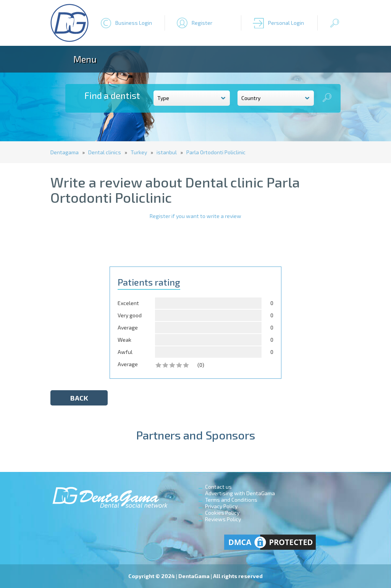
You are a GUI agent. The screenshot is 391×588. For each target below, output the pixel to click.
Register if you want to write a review (195, 216)
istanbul (167, 152)
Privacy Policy (221, 506)
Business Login (134, 23)
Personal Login (286, 23)
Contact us (218, 487)
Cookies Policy (222, 513)
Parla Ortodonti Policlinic (216, 152)
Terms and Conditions (231, 500)
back (79, 398)
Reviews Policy (223, 519)
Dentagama (65, 152)
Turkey (139, 152)
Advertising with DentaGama (240, 493)
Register (202, 23)
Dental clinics (105, 152)
